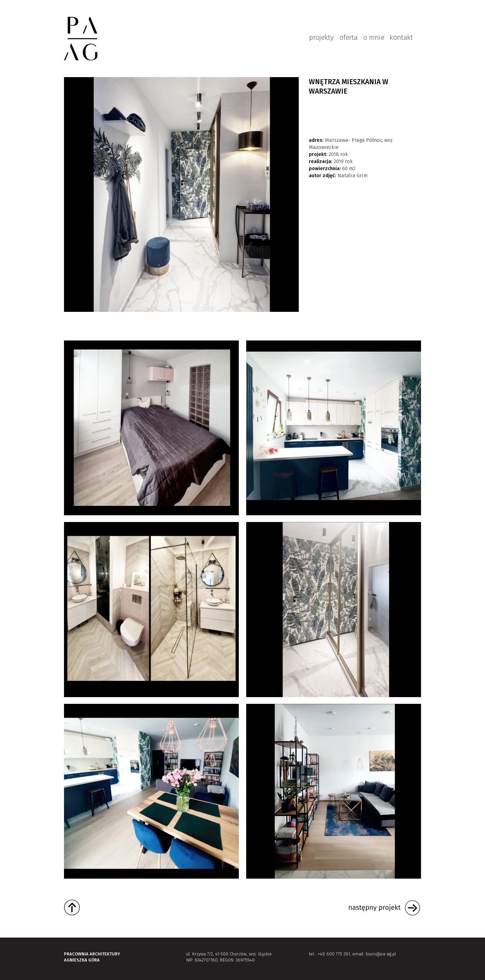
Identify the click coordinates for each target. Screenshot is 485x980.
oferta (348, 37)
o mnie (374, 37)
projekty (321, 37)
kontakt (401, 37)
